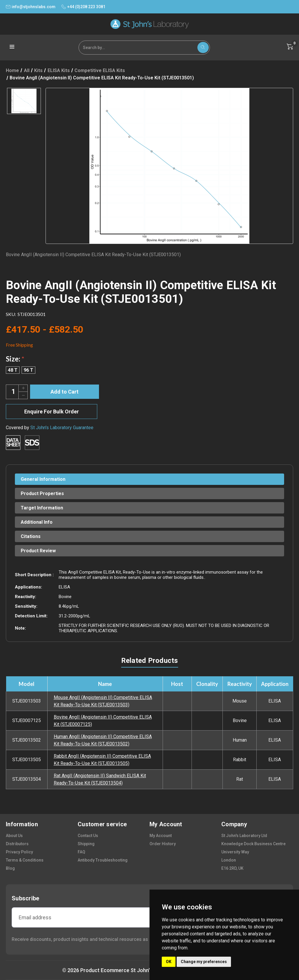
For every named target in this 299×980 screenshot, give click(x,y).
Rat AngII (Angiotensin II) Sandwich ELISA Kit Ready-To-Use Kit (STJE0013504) (100, 779)
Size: (15, 359)
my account (161, 836)
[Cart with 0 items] (290, 47)
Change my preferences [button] (204, 962)
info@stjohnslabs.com (31, 7)
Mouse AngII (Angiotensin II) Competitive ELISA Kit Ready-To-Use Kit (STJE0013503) (103, 701)
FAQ (81, 852)
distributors (17, 844)
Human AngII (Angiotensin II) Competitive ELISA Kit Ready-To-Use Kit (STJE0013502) (103, 740)
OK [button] (169, 962)
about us (14, 836)
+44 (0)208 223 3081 (83, 7)
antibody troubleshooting (103, 860)
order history (163, 844)
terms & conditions (25, 860)
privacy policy (19, 852)
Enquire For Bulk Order (52, 412)
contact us (88, 836)
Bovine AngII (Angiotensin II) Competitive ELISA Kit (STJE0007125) (103, 721)
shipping (86, 844)
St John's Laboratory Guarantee (62, 428)
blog (10, 868)
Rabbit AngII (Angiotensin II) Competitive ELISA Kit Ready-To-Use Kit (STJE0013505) (102, 760)
